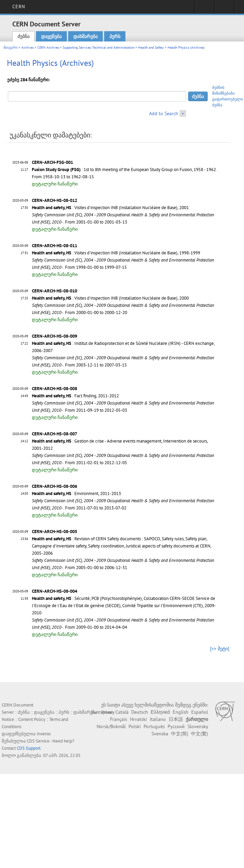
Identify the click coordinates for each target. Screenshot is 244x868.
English (181, 712)
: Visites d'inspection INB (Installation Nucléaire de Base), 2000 (110, 298)
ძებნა (23, 36)
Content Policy (32, 719)
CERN (19, 7)
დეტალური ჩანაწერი (55, 184)
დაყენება (51, 36)
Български (102, 712)
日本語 (176, 719)
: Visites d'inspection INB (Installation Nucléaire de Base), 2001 (110, 208)
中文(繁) (199, 734)
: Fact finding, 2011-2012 (75, 396)
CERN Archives (48, 47)
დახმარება (86, 36)
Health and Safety (151, 47)
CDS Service (38, 741)
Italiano (158, 719)
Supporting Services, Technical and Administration (99, 47)
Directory (224, 9)
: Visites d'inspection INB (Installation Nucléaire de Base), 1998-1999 (116, 253)
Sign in (204, 9)
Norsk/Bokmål (111, 726)
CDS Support (29, 748)
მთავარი (10, 47)
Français (119, 719)
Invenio (44, 734)
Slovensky (198, 726)
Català (122, 712)
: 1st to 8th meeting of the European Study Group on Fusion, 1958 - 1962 (124, 170)
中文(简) (180, 734)
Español (200, 712)
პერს (115, 36)
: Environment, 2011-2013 (76, 493)
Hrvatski (138, 719)
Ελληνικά (160, 712)
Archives (27, 47)
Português (154, 726)
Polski (135, 726)
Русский (176, 726)
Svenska (160, 734)
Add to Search (164, 113)
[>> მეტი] (220, 649)
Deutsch (140, 712)
